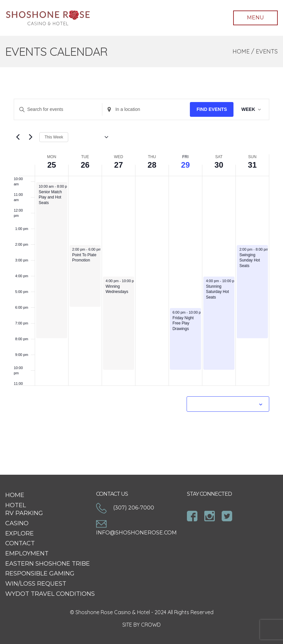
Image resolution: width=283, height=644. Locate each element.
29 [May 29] (185, 165)
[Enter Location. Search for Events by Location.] (146, 109)
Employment (27, 553)
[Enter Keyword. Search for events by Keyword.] (58, 109)
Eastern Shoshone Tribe (48, 564)
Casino (17, 523)
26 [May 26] (85, 165)
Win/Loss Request (36, 584)
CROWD (151, 625)
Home (241, 51)
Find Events (212, 109)
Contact (20, 543)
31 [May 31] (252, 165)
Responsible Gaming (40, 573)
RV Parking (24, 513)
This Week (54, 137)
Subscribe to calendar (224, 404)
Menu (255, 18)
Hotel (16, 505)
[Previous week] (18, 137)
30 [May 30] (219, 165)
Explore (20, 533)
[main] (141, 271)
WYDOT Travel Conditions (50, 594)
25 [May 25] (52, 165)
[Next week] (30, 137)
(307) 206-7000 (125, 508)
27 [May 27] (119, 165)
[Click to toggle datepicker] (91, 137)
